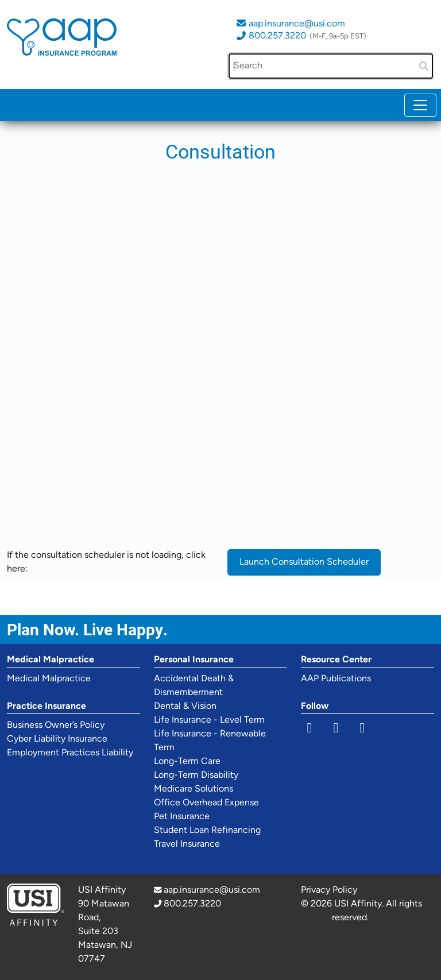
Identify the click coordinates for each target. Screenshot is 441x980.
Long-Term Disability (196, 775)
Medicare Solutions (194, 789)
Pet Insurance (182, 817)
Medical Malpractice (49, 679)
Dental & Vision (185, 707)
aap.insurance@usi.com (297, 24)
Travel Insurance (187, 844)
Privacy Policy (329, 890)
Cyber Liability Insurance (57, 739)
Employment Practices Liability (70, 753)
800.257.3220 (277, 36)
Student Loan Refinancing (207, 831)
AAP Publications (336, 679)
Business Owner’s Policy (56, 726)
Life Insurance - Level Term (209, 720)
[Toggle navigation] (420, 105)
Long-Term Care (187, 762)
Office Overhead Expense (206, 803)
